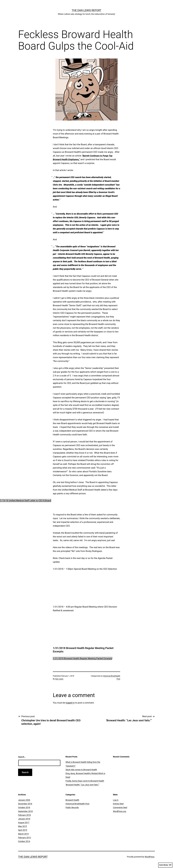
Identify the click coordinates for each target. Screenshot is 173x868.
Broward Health (72, 800)
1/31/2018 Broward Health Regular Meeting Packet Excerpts (82, 658)
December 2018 (25, 804)
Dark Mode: (165, 865)
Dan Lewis (59, 679)
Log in (116, 800)
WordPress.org (120, 811)
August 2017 (24, 823)
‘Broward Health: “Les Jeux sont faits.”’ (82, 785)
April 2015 (23, 830)
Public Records (72, 807)
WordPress (150, 857)
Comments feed (120, 807)
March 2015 (23, 834)
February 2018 (24, 815)
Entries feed (118, 804)
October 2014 (24, 841)
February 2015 (24, 838)
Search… (22, 757)
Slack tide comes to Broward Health (81, 770)
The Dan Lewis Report (86, 10)
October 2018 (24, 807)
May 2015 (22, 826)
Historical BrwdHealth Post (77, 804)
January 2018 (24, 819)
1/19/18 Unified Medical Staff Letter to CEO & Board (26, 501)
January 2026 (24, 800)
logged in (70, 703)
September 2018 (25, 811)
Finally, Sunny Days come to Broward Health (85, 781)
